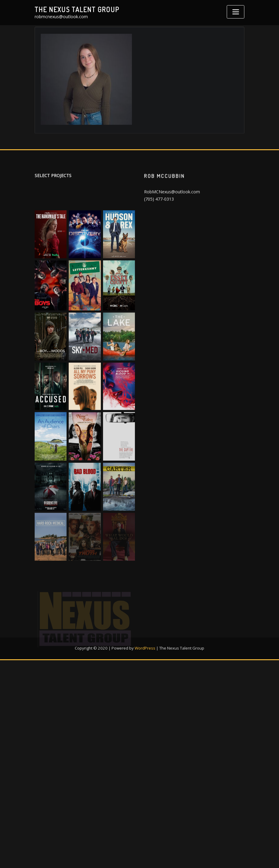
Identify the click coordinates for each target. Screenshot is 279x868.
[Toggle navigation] (236, 12)
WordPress (145, 668)
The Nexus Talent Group (77, 9)
